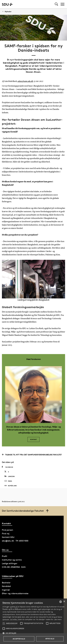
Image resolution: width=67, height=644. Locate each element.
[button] (4, 623)
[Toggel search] (56, 4)
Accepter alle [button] (19, 639)
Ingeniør (6, 590)
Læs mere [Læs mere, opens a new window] (58, 619)
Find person (8, 530)
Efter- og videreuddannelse (15, 593)
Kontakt (34, 439)
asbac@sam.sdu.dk (25, 81)
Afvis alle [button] (50, 639)
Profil (5, 556)
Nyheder (8, 12)
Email (8, 481)
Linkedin (10, 476)
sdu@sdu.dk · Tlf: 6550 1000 (15, 541)
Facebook (8, 467)
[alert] (33, 621)
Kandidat (6, 586)
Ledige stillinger (10, 563)
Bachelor (6, 583)
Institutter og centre (12, 560)
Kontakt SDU (8, 537)
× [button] (64, 602)
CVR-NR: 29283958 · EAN (14, 567)
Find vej (6, 534)
